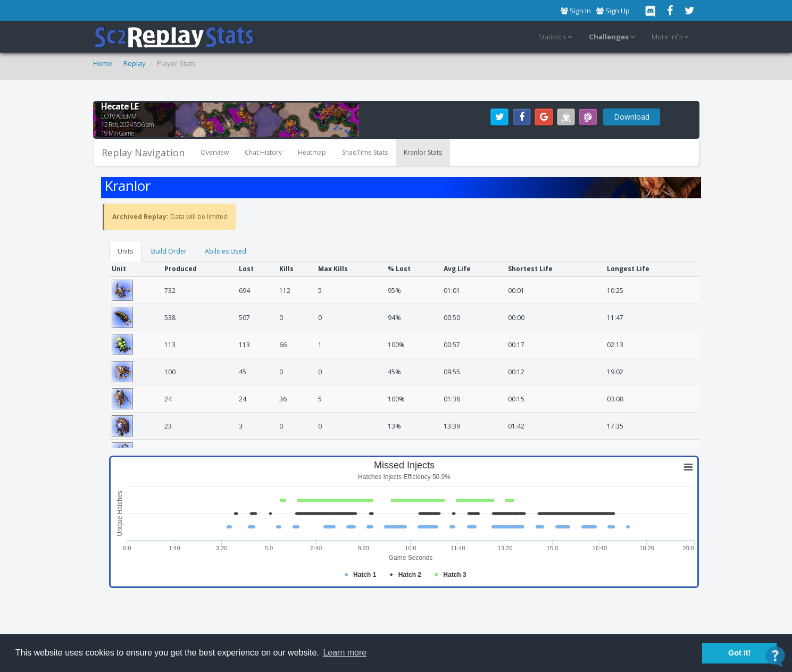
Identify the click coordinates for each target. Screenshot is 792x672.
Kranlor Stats (423, 152)
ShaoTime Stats (365, 152)
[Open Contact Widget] (775, 656)
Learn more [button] (345, 653)
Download (632, 117)
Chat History (263, 152)
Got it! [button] (739, 653)
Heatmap (312, 152)
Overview (215, 152)
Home (103, 63)
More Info (672, 37)
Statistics (557, 37)
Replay (135, 63)
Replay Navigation (143, 153)
